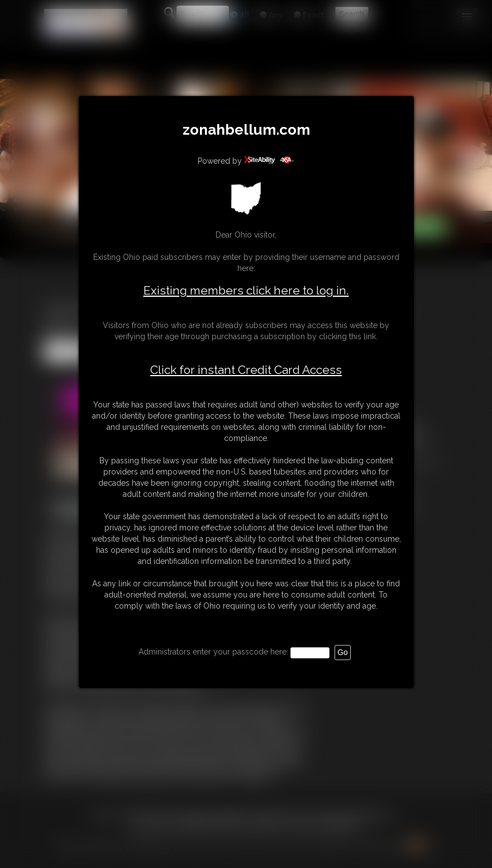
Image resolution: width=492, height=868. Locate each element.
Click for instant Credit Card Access (246, 370)
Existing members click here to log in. (246, 290)
